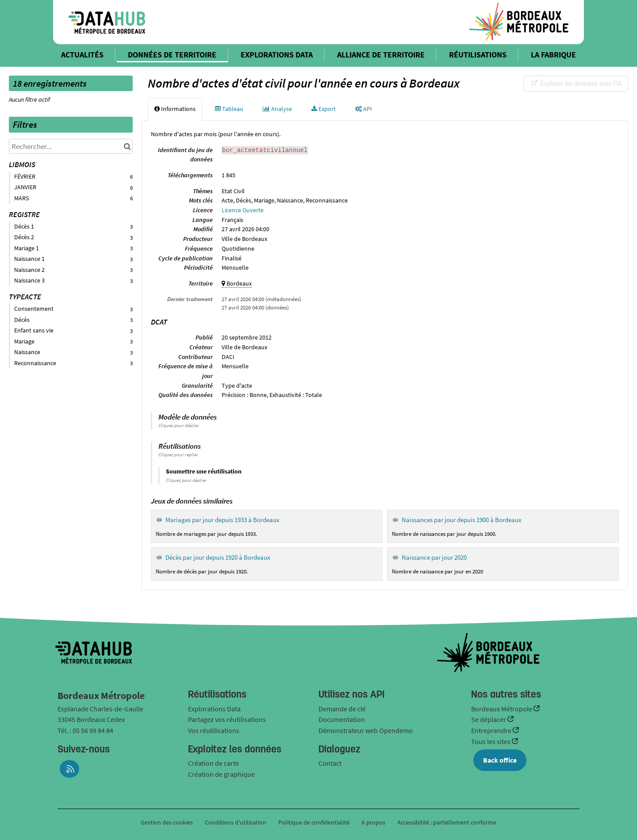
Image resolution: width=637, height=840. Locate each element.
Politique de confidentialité (315, 822)
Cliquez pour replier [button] (178, 454)
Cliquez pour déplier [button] (179, 425)
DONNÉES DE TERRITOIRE (172, 55)
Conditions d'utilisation (236, 822)
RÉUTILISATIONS (478, 55)
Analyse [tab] (277, 109)
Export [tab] (324, 109)
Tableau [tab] (229, 109)
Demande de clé (342, 709)
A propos (373, 822)
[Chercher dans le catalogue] (127, 146)
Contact (330, 763)
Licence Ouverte (243, 210)
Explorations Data (214, 709)
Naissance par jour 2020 (434, 557)
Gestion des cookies (167, 822)
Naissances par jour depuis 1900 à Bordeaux (462, 520)
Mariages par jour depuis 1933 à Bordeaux (223, 520)
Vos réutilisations (214, 730)
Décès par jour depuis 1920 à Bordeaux (218, 557)
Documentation (342, 719)
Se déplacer (489, 719)
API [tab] (364, 109)
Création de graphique (221, 774)
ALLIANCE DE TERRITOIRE (381, 55)
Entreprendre (492, 730)
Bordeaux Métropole (502, 709)
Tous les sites (491, 741)
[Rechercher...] (71, 146)
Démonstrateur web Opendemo (366, 730)
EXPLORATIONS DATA (277, 55)
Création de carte (213, 763)
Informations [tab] (175, 109)
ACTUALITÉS (82, 55)
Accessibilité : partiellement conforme (447, 822)
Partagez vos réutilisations (227, 719)
